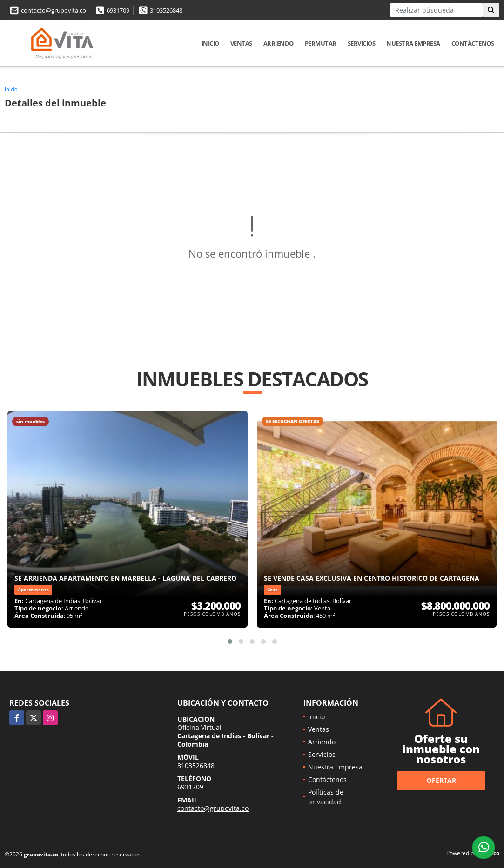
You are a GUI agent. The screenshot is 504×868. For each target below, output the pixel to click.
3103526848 (166, 10)
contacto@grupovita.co (54, 10)
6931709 (118, 10)
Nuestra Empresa (413, 43)
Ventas (241, 43)
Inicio (210, 43)
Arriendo (279, 43)
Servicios (362, 43)
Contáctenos (473, 43)
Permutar (321, 43)
